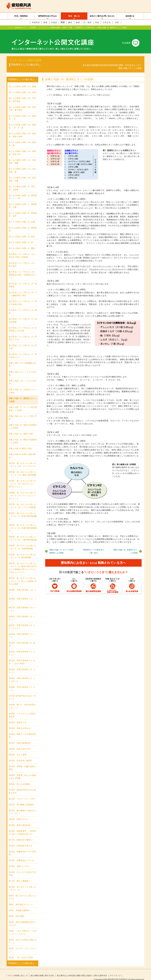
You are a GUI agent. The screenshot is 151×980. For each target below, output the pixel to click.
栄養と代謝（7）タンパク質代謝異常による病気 (61, 547)
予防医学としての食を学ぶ (85, 28)
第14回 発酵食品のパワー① (21, 856)
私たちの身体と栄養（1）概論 (22, 244)
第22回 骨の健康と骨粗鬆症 (21, 800)
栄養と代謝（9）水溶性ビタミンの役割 (125, 547)
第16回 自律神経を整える (20, 841)
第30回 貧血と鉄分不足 (19, 744)
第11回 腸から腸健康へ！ (20, 877)
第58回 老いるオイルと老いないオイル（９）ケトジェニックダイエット (22, 491)
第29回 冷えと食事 (17, 750)
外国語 (54, 22)
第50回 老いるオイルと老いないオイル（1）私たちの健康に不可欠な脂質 (23, 577)
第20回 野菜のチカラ (18, 815)
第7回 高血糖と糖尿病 (19, 906)
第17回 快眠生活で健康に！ (21, 835)
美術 (97, 22)
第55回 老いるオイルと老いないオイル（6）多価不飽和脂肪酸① (23, 524)
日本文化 (107, 22)
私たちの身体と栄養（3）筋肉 (22, 232)
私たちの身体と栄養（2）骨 (21, 238)
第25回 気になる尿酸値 (19, 780)
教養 (45, 22)
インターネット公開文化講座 (49, 28)
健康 (78, 22)
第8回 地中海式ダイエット (21, 900)
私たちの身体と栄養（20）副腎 (22, 88)
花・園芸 (87, 22)
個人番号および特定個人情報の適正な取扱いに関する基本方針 (82, 971)
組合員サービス (21, 28)
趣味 (70, 22)
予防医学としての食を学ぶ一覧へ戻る (93, 547)
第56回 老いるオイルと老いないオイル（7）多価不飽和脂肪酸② (23, 512)
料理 (63, 22)
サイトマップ (115, 971)
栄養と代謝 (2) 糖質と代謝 (20, 444)
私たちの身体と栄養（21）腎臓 (22, 82)
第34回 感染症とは (17, 718)
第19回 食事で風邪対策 (19, 821)
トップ (10, 28)
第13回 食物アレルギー (19, 862)
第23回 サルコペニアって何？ (22, 794)
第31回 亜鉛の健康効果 (19, 739)
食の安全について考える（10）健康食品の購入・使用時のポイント (22, 270)
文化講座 (33, 28)
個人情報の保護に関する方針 (42, 971)
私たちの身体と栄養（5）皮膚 (22, 217)
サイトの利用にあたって (18, 971)
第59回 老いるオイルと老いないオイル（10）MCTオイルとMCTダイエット (22, 479)
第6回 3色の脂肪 (17, 912)
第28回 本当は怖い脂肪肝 (20, 756)
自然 (117, 22)
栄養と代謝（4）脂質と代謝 (21, 429)
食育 (71, 28)
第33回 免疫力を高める (19, 724)
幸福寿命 (36, 22)
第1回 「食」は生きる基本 (21, 953)
